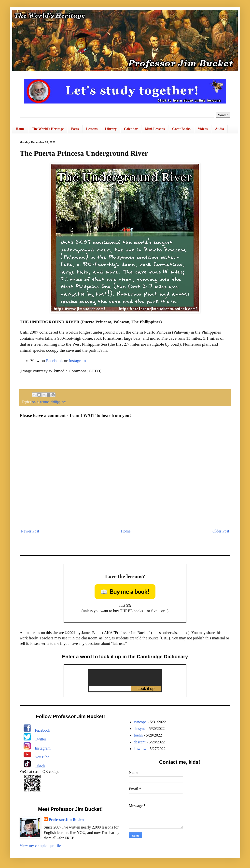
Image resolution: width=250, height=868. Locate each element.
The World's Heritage (48, 129)
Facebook (54, 361)
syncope (140, 722)
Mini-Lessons (155, 129)
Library (111, 129)
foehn (138, 735)
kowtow (140, 749)
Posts (75, 129)
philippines (58, 402)
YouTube (42, 757)
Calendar (131, 129)
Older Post (221, 531)
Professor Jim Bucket (67, 820)
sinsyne (140, 729)
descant (140, 742)
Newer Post (30, 531)
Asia (35, 402)
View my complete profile (40, 846)
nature (44, 402)
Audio (220, 129)
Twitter (41, 739)
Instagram (77, 361)
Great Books (181, 129)
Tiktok (40, 766)
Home (20, 129)
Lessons (92, 129)
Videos (203, 129)
